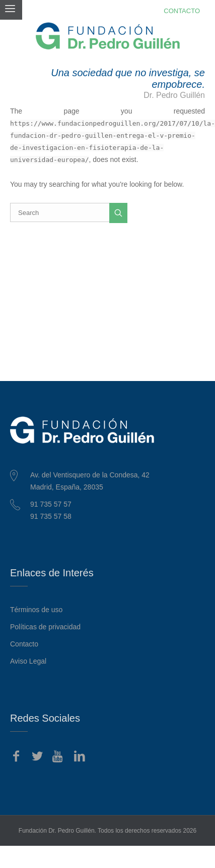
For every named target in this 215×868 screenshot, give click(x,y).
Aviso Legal (28, 661)
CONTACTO (182, 11)
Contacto (24, 644)
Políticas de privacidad (45, 627)
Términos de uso (36, 610)
